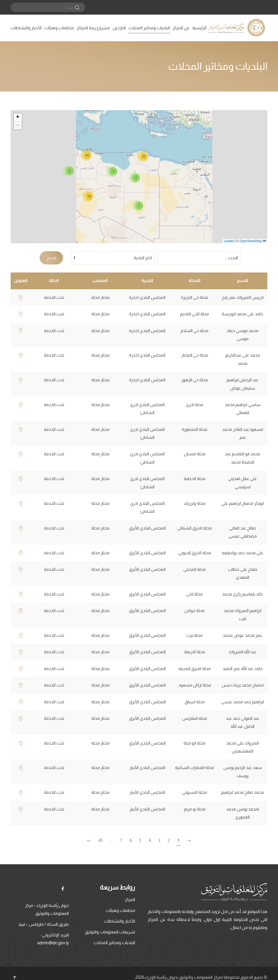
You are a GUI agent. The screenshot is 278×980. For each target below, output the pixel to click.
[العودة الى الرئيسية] (237, 28)
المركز (130, 900)
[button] (138, 206)
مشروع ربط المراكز (93, 28)
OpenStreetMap (251, 241)
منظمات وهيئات (59, 28)
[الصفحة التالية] (89, 841)
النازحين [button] (119, 28)
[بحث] (48, 7)
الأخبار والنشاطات (26, 28)
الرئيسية (199, 28)
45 (101, 840)
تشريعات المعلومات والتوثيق (110, 932)
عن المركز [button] (181, 28)
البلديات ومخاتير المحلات (149, 28)
